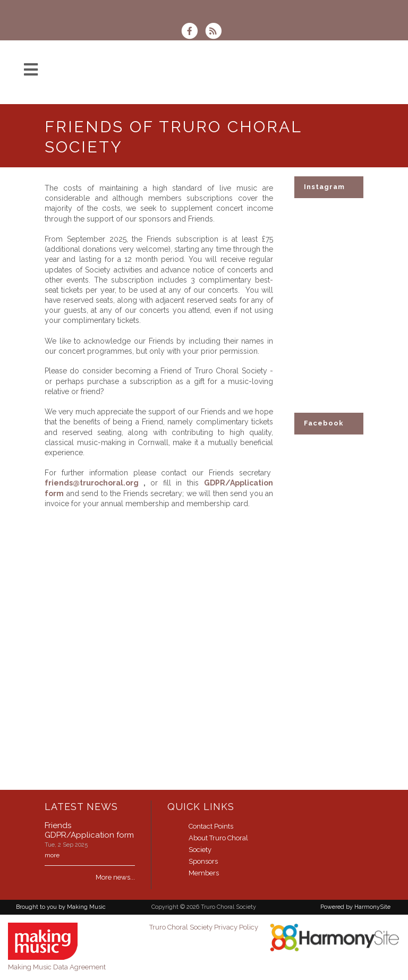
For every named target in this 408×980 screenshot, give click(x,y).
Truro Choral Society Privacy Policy (204, 927)
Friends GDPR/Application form (89, 830)
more (52, 855)
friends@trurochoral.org (92, 483)
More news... (115, 877)
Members (204, 873)
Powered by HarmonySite (355, 907)
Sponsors (203, 861)
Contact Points (211, 826)
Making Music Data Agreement (57, 967)
